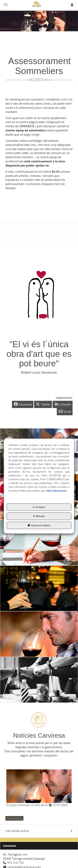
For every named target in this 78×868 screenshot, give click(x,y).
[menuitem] (39, 831)
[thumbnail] (39, 543)
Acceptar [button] (39, 507)
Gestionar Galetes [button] (39, 525)
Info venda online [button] (39, 831)
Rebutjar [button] (39, 516)
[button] (23, 404)
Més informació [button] (57, 491)
